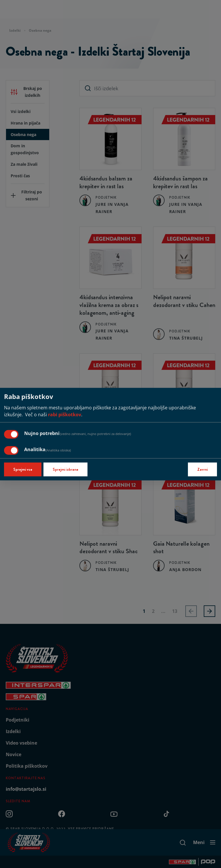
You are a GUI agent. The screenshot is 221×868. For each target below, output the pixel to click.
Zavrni (202, 469)
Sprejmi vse (23, 469)
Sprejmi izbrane (65, 469)
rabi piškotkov (65, 415)
